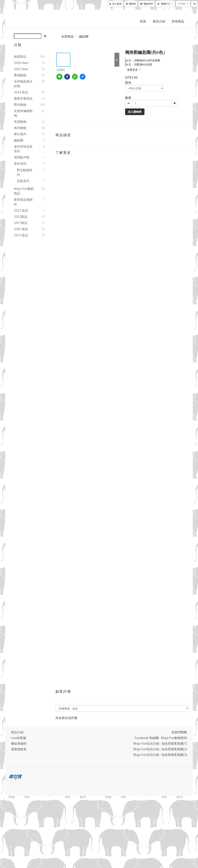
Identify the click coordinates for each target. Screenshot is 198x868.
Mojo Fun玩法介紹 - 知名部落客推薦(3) (160, 755)
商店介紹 (159, 21)
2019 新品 (21, 235)
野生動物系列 (25, 172)
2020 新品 (21, 229)
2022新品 (21, 217)
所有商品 (178, 21)
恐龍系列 (23, 181)
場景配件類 (22, 157)
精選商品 (20, 57)
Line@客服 (19, 738)
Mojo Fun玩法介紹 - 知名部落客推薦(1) (160, 743)
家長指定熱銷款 (23, 202)
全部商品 (67, 36)
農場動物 (20, 75)
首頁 (143, 21)
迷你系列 (20, 163)
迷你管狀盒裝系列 (23, 149)
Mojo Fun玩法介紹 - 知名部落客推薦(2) (160, 749)
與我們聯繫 (179, 732)
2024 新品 (21, 92)
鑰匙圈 (19, 140)
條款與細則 (19, 743)
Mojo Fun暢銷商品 (24, 191)
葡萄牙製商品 (23, 98)
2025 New (21, 69)
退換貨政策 (19, 749)
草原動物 (20, 122)
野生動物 (20, 105)
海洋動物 (20, 128)
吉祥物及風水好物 (23, 84)
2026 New (21, 63)
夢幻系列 (20, 134)
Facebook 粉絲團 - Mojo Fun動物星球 (161, 738)
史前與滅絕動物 (23, 113)
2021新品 (21, 223)
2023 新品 (21, 210)
